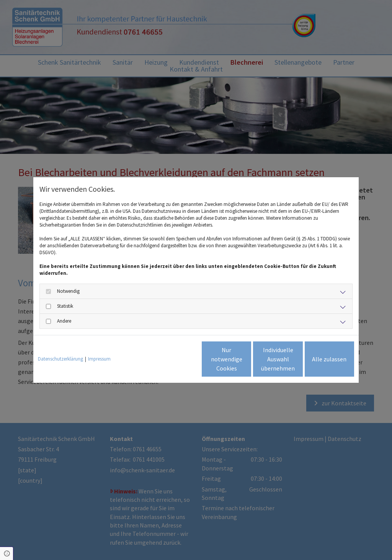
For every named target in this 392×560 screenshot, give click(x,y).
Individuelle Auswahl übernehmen (246, 359)
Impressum (99, 359)
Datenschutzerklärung (60, 359)
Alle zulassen (319, 359)
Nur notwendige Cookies (173, 359)
